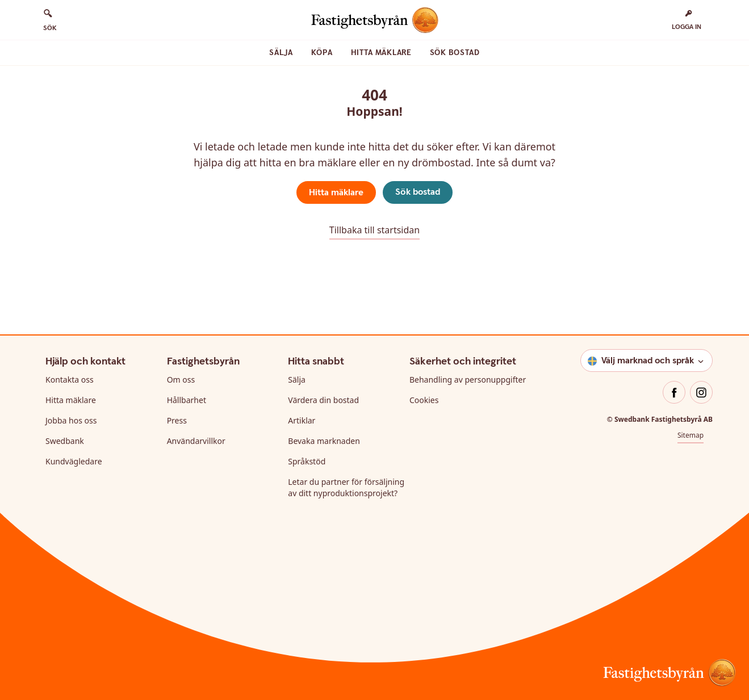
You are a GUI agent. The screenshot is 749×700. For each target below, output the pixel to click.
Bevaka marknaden (324, 441)
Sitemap (691, 435)
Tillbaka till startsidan (374, 230)
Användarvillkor (196, 441)
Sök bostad (455, 53)
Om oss (181, 380)
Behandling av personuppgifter (468, 380)
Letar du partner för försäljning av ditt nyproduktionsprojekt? (346, 487)
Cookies (424, 400)
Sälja (281, 53)
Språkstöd (307, 461)
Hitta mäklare (381, 53)
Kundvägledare (74, 461)
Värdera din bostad (323, 400)
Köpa (322, 53)
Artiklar (302, 420)
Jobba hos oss (71, 420)
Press (177, 420)
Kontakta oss (70, 380)
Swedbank (65, 441)
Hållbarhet (187, 400)
